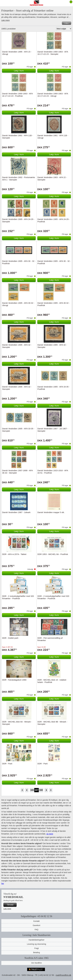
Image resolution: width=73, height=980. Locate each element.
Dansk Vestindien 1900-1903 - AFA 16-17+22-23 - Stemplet (53, 53)
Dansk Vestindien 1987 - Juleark (16, 512)
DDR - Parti (7, 764)
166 (32, 790)
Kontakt (36, 921)
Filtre (66, 23)
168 (41, 790)
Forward (46, 790)
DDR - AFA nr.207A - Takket (14, 554)
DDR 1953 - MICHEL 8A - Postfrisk (53, 554)
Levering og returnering (37, 944)
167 (37, 790)
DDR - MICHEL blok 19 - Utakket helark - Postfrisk (52, 681)
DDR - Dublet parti (10, 638)
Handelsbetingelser (37, 940)
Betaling (37, 952)
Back (27, 790)
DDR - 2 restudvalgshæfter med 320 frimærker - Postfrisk (18, 597)
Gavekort (37, 925)
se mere (50, 834)
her (3, 883)
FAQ (37, 930)
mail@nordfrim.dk (63, 975)
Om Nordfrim (37, 963)
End (51, 790)
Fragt (37, 948)
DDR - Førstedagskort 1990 (14, 680)
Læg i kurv (19, 71)
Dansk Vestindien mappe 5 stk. (51, 512)
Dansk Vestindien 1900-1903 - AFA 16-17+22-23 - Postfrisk (17, 95)
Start (22, 790)
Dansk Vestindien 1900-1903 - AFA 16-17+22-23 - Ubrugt (53, 95)
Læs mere (5, 20)
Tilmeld (10, 905)
